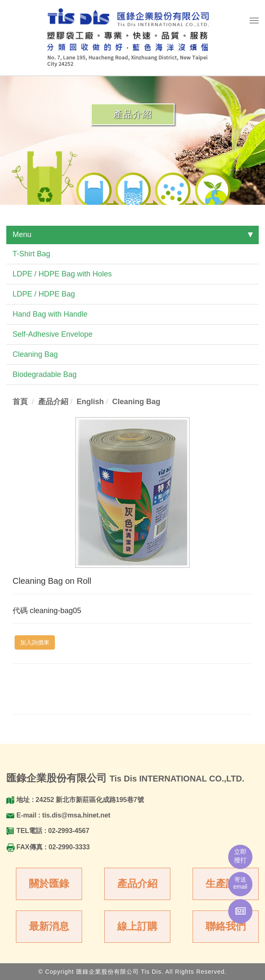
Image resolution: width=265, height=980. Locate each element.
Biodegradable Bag (45, 374)
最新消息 (49, 926)
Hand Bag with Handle (50, 314)
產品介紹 (137, 883)
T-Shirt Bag (31, 254)
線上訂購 (137, 926)
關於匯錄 (49, 883)
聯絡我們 (226, 926)
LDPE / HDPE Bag (44, 294)
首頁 (20, 402)
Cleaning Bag (35, 354)
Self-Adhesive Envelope (53, 334)
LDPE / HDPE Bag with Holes (62, 274)
